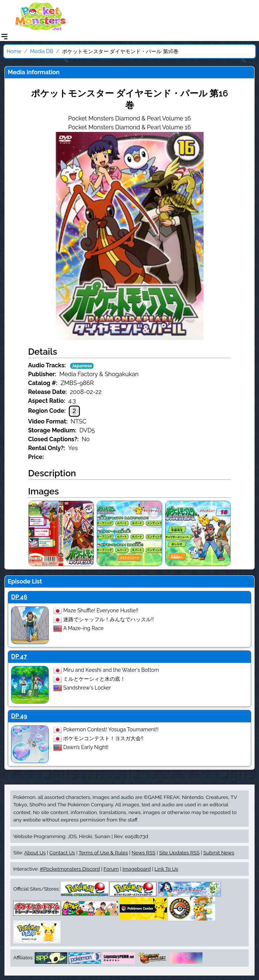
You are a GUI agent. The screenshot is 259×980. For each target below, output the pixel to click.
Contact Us (62, 853)
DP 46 (19, 597)
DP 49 (19, 716)
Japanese (82, 366)
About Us (35, 853)
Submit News (219, 853)
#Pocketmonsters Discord (70, 869)
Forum (111, 869)
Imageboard (137, 869)
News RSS (143, 853)
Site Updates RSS (179, 853)
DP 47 (19, 656)
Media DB (42, 51)
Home (14, 51)
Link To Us (166, 869)
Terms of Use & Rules (103, 853)
